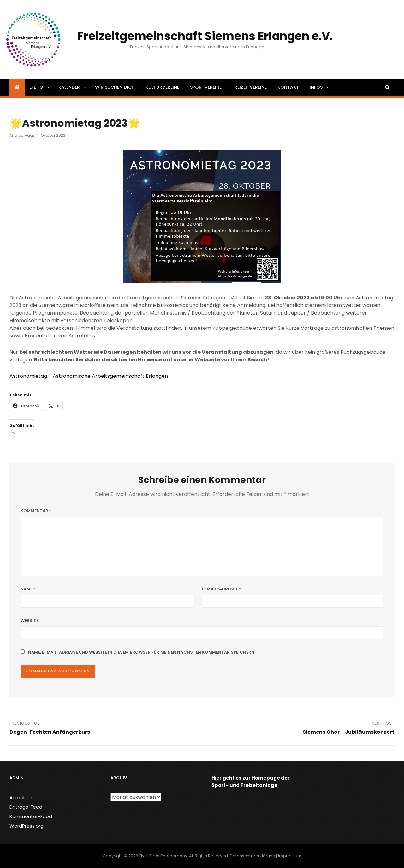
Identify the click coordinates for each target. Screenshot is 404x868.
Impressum (290, 856)
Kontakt (288, 87)
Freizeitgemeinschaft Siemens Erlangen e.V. (205, 36)
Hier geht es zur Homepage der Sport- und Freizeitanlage (251, 781)
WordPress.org (27, 826)
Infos (320, 87)
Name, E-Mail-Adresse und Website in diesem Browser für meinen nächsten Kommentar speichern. (142, 652)
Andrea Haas (22, 135)
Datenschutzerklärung (252, 856)
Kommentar (36, 511)
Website (30, 621)
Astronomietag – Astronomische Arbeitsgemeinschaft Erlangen (89, 376)
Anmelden (21, 797)
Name (28, 589)
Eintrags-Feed (26, 807)
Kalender (73, 87)
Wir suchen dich (115, 87)
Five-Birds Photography (163, 856)
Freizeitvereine (250, 87)
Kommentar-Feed (31, 816)
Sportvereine (206, 87)
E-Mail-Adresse (222, 589)
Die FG (40, 87)
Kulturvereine (162, 87)
